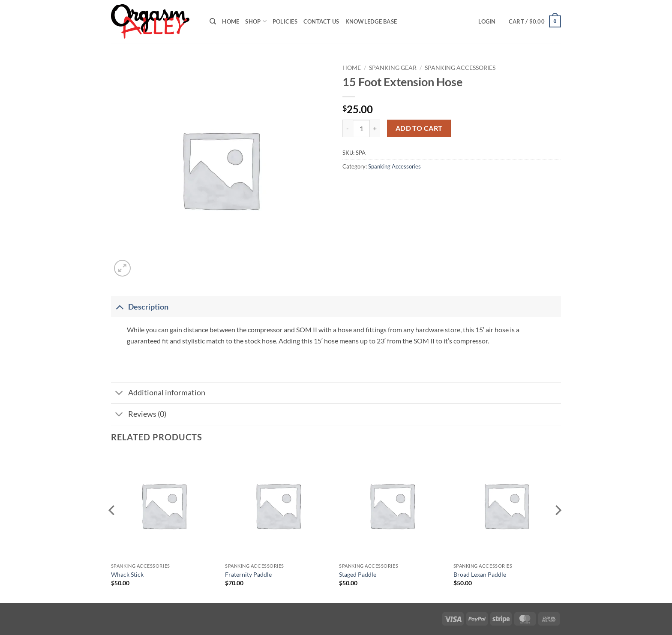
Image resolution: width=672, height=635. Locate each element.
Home (231, 21)
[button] (487, 21)
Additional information (158, 394)
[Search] (213, 21)
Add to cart (419, 128)
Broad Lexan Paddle (480, 574)
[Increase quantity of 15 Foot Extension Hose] (375, 128)
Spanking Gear (393, 68)
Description (140, 307)
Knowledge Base (371, 21)
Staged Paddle (358, 574)
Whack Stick (127, 574)
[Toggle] (119, 307)
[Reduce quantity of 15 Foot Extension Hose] (348, 128)
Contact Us (321, 21)
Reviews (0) (139, 415)
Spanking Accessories (460, 68)
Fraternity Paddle (248, 574)
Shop (256, 21)
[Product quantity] (361, 128)
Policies (285, 21)
